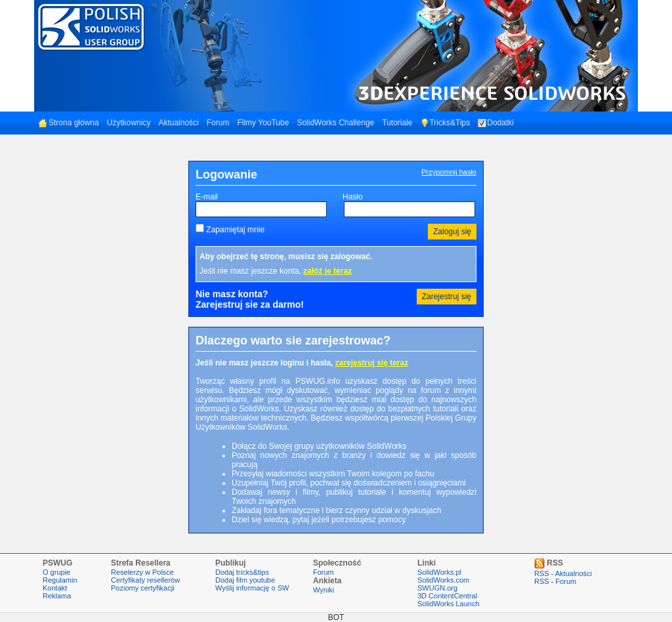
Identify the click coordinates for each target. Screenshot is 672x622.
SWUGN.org (437, 588)
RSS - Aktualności (563, 573)
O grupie (56, 572)
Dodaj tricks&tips (242, 572)
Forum (218, 123)
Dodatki (496, 123)
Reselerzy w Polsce (142, 572)
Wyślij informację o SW (252, 588)
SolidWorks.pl (439, 572)
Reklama (57, 596)
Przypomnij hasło (449, 172)
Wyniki (324, 590)
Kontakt (55, 588)
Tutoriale (397, 123)
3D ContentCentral (447, 596)
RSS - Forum (555, 581)
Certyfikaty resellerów (145, 580)
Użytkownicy (129, 123)
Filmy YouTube (263, 123)
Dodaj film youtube (245, 580)
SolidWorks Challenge (335, 123)
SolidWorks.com (443, 580)
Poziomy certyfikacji (143, 588)
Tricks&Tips (445, 123)
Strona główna (69, 123)
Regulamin (60, 580)
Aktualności (178, 123)
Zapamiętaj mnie (235, 230)
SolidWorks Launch (449, 604)
